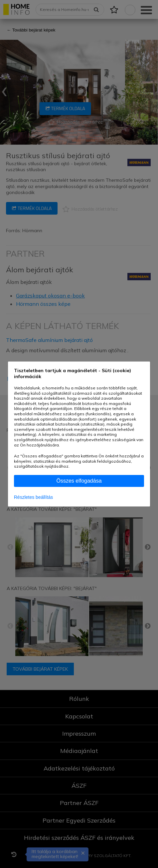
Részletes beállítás (34, 497)
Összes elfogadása (79, 481)
